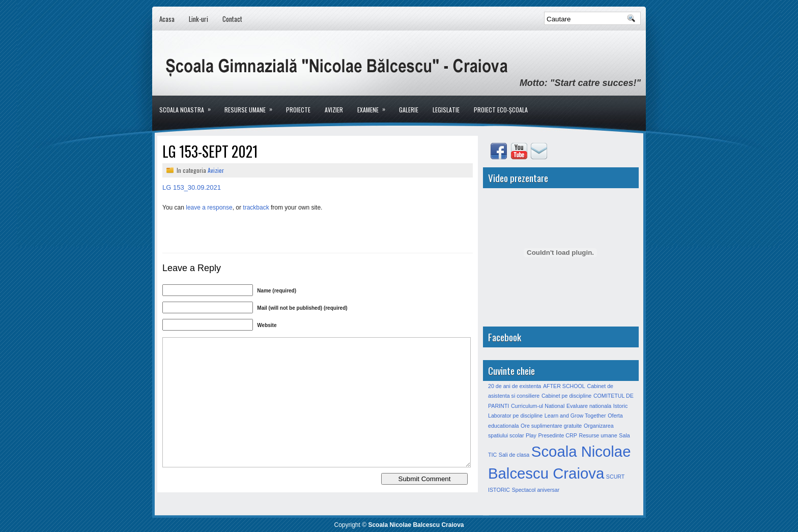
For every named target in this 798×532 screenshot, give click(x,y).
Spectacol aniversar (536, 490)
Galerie (409, 110)
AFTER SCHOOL (564, 386)
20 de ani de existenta (515, 386)
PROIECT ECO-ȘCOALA (501, 110)
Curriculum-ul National (538, 406)
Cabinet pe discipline (566, 396)
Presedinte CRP (557, 435)
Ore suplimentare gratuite (551, 426)
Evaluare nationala (589, 406)
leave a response (209, 208)
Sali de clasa (514, 455)
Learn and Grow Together (575, 416)
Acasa (167, 19)
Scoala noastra (188, 105)
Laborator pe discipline (515, 416)
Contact (232, 19)
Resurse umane (252, 105)
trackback (256, 208)
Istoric (620, 406)
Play (531, 435)
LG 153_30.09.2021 (192, 187)
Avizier (334, 110)
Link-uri (198, 19)
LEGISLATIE (446, 110)
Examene (375, 105)
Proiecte (298, 110)
